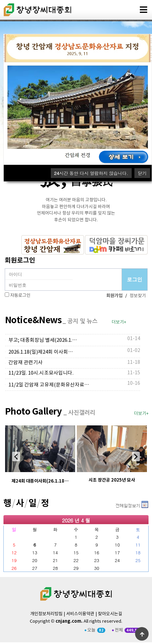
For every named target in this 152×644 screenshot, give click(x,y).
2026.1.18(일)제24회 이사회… (41, 352)
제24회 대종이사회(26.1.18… (40, 481)
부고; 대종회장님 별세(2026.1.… (43, 340)
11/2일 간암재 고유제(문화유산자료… (49, 385)
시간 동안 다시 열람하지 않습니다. (91, 173)
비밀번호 (5, 269)
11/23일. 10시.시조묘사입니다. (41, 373)
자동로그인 (20, 296)
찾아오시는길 (110, 614)
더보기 (115, 503)
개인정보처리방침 (46, 614)
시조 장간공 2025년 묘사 (112, 480)
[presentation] (16, 457)
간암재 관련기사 (26, 363)
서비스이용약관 (80, 614)
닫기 (142, 173)
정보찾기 (138, 296)
